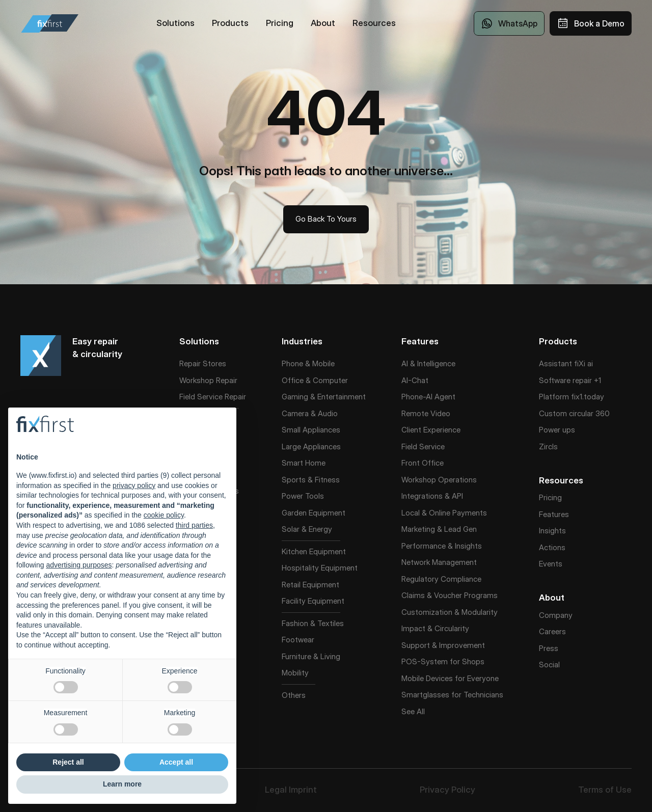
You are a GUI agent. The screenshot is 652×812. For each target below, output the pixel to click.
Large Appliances (311, 446)
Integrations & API (432, 496)
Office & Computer (315, 380)
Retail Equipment (310, 585)
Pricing (550, 497)
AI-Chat (415, 380)
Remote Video (426, 413)
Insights (552, 531)
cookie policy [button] (164, 515)
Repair (235, 397)
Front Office (423, 463)
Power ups (557, 430)
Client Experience (431, 430)
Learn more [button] (122, 784)
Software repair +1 (570, 380)
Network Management (439, 562)
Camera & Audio (310, 413)
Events (551, 564)
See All (413, 711)
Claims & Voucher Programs (450, 595)
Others (294, 695)
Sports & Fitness (311, 480)
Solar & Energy (307, 529)
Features (554, 514)
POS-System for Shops (443, 661)
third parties (194, 525)
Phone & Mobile (308, 363)
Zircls (548, 446)
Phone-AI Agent (428, 397)
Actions (552, 547)
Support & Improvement (443, 645)
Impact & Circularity (435, 628)
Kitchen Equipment (314, 551)
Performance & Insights (442, 546)
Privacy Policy (447, 790)
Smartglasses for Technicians (452, 695)
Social (549, 665)
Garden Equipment (314, 513)
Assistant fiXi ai (566, 363)
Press (549, 648)
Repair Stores (203, 363)
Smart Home (304, 463)
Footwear (298, 640)
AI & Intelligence (428, 363)
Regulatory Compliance (441, 579)
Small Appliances (311, 430)
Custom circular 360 (574, 413)
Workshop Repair (208, 380)
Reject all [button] (68, 762)
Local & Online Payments (444, 513)
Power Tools (303, 496)
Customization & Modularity (450, 612)
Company (556, 615)
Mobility (295, 673)
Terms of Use (605, 790)
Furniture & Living (311, 656)
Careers (552, 631)
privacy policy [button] (134, 485)
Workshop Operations (439, 480)
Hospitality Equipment (320, 568)
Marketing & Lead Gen (439, 529)
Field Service (201, 397)
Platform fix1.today (572, 397)
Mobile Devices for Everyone (450, 678)
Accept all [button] (176, 762)
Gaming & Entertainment (324, 397)
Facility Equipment (313, 601)
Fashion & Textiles (313, 623)
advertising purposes (79, 565)
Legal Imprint (291, 790)
